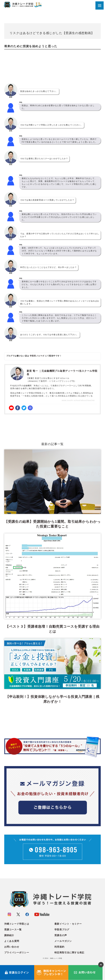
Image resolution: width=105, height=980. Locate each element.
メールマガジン (63, 941)
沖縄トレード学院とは (17, 924)
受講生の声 (61, 935)
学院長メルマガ (37, 356)
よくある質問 (12, 941)
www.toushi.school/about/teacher (78, 400)
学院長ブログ (62, 930)
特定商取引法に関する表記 (69, 953)
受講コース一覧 (13, 930)
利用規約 (59, 947)
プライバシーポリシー (17, 953)
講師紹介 (9, 935)
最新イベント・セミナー (68, 924)
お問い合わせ (12, 947)
